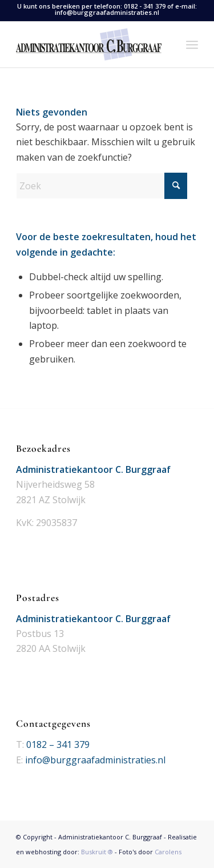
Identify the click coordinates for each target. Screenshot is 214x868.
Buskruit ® (97, 852)
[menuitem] (192, 45)
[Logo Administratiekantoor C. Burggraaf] (89, 45)
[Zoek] (102, 186)
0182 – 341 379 (58, 744)
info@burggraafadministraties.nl (107, 12)
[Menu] (192, 45)
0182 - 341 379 (145, 6)
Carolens (168, 852)
